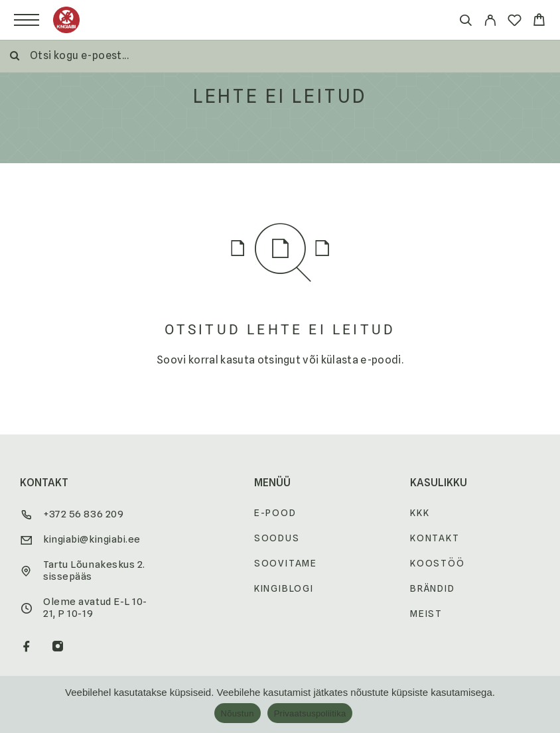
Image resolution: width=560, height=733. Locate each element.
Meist (426, 614)
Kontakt (435, 538)
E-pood (275, 513)
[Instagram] (58, 647)
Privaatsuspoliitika (310, 713)
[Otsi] (465, 22)
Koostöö (438, 563)
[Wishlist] (515, 22)
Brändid (433, 588)
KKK (420, 513)
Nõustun (238, 713)
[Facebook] (27, 647)
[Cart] (539, 22)
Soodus (277, 538)
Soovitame (286, 563)
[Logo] (66, 20)
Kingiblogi (284, 588)
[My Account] (490, 22)
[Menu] (27, 20)
